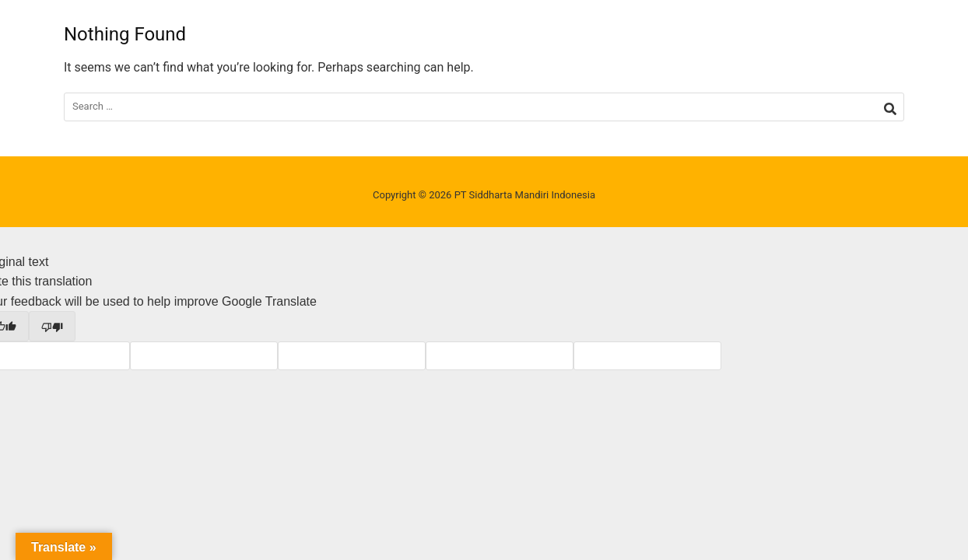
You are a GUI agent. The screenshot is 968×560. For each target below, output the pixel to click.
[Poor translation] (52, 326)
